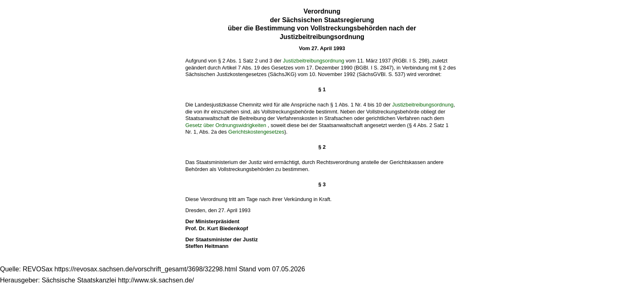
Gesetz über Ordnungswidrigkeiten (226, 125)
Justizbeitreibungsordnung (314, 61)
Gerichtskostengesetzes (256, 132)
